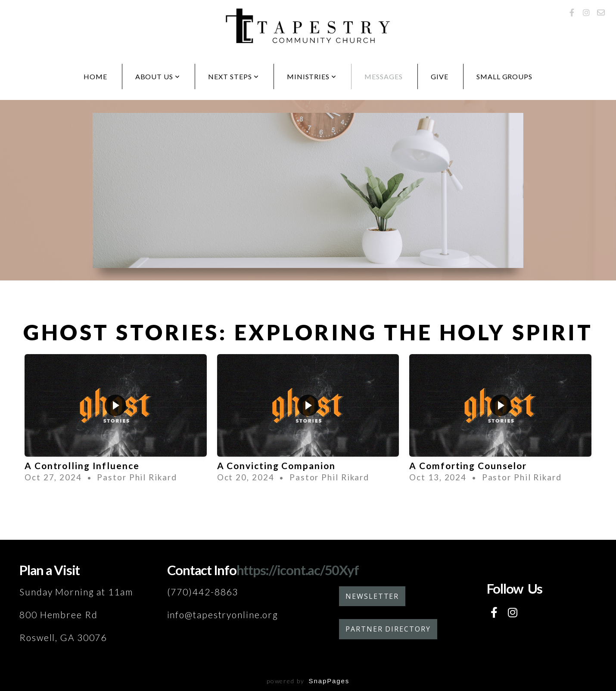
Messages (384, 76)
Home (95, 76)
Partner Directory (388, 629)
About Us (158, 76)
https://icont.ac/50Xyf (298, 570)
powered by (308, 681)
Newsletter (372, 596)
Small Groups (505, 76)
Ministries (312, 76)
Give (440, 76)
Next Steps (233, 76)
